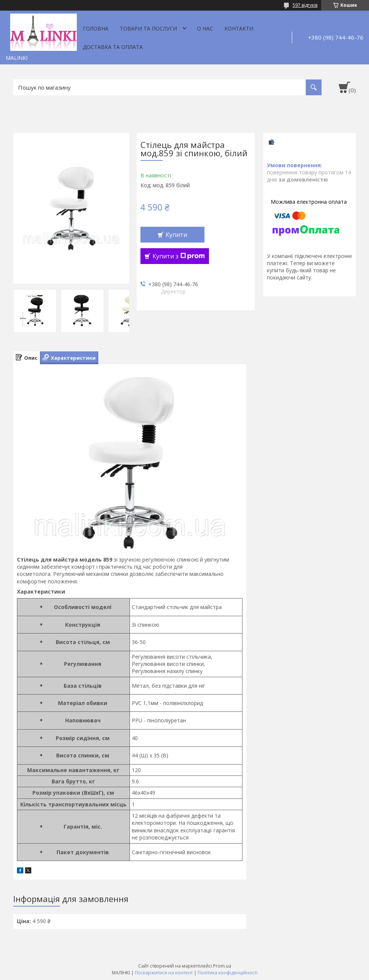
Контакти (239, 28)
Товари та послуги (148, 28)
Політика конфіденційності (228, 973)
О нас (205, 28)
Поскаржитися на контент (164, 973)
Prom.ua (222, 966)
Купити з (179, 256)
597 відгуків (305, 5)
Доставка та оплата (113, 47)
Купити (176, 235)
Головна (96, 28)
